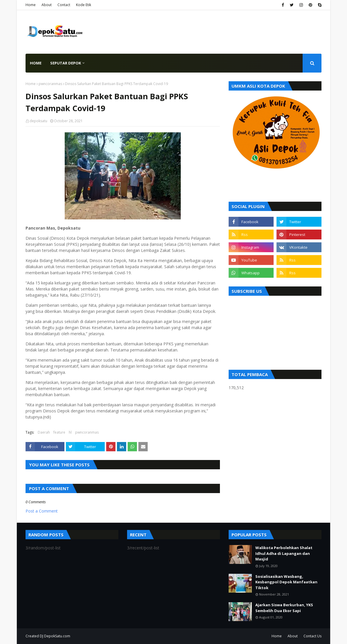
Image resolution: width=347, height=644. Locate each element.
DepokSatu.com (57, 636)
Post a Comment (42, 511)
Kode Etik (84, 5)
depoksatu (38, 121)
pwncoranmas (50, 84)
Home (31, 5)
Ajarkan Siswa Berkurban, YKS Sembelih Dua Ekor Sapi (284, 608)
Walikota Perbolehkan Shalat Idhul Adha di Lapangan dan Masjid (284, 553)
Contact (64, 5)
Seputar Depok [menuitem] (66, 63)
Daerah (44, 432)
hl (70, 432)
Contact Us (312, 636)
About (47, 5)
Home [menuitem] (36, 63)
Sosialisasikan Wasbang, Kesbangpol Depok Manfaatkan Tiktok (286, 582)
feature (59, 432)
